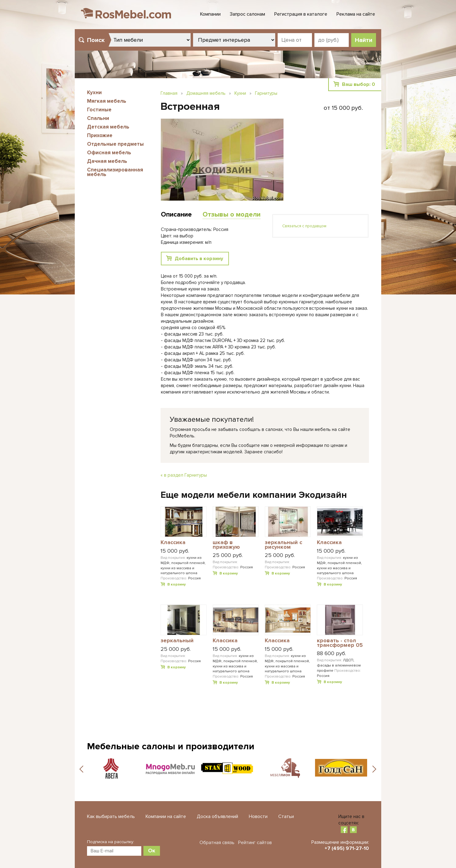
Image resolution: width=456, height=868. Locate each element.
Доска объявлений (217, 816)
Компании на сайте (166, 816)
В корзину (177, 584)
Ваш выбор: (359, 84)
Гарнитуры (266, 93)
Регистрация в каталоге (301, 14)
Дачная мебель (107, 161)
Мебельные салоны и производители (171, 746)
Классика (173, 543)
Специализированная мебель (115, 172)
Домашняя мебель (206, 93)
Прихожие (100, 135)
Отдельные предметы (115, 144)
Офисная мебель (109, 153)
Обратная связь (217, 843)
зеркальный (177, 641)
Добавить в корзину (199, 259)
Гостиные (99, 110)
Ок (152, 851)
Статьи (286, 816)
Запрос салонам (247, 14)
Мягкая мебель (107, 101)
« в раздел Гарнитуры (184, 475)
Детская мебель (108, 127)
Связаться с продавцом (304, 226)
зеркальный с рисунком (283, 545)
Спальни (98, 118)
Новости (258, 816)
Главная (169, 93)
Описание (176, 215)
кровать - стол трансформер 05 (340, 643)
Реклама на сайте (356, 14)
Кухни (94, 92)
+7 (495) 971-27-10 (347, 848)
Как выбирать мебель (111, 816)
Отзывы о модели (232, 215)
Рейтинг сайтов (255, 843)
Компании (210, 14)
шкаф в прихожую (226, 545)
